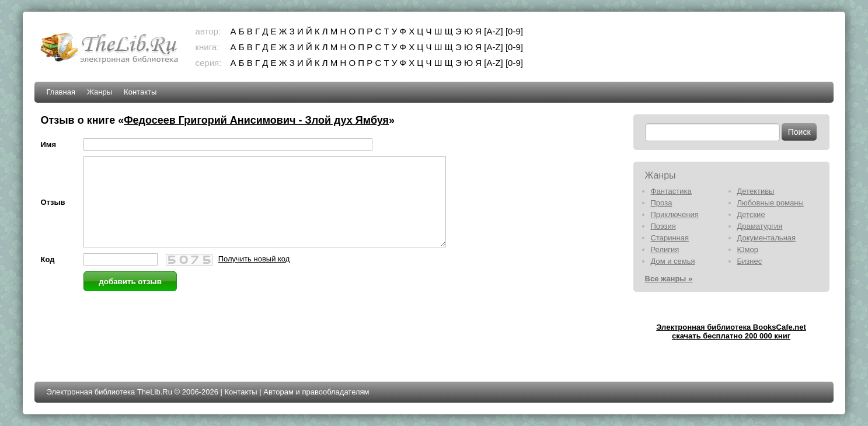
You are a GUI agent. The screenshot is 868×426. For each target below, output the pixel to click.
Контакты (140, 92)
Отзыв (53, 211)
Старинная (670, 238)
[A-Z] (494, 31)
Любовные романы (771, 203)
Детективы (756, 191)
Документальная (767, 238)
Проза (662, 203)
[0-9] (514, 31)
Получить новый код (254, 276)
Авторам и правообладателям (316, 392)
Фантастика (671, 191)
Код (47, 277)
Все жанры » (669, 279)
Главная (60, 92)
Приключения (675, 214)
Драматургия (760, 226)
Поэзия (663, 226)
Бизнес (750, 261)
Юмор (748, 249)
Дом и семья (673, 261)
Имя (48, 144)
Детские (751, 214)
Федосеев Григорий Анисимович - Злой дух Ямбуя (256, 120)
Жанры (100, 92)
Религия (665, 249)
